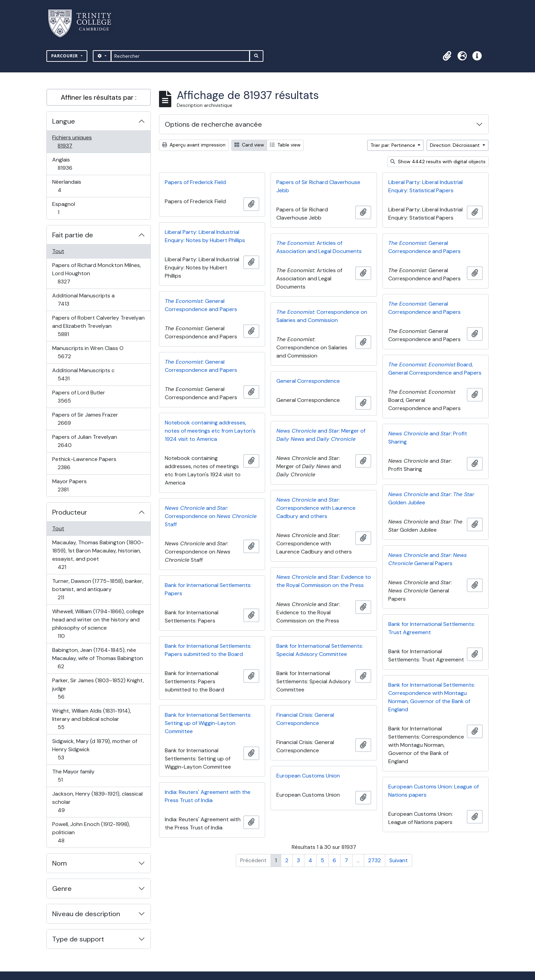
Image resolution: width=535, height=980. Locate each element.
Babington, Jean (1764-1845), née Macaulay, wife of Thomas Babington (97, 658)
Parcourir (65, 56)
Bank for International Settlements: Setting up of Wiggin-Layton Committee (208, 723)
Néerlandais (67, 186)
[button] (447, 56)
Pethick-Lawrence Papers (84, 463)
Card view (249, 145)
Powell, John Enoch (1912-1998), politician (91, 832)
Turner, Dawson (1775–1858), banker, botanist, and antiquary (98, 589)
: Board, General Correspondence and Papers (435, 369)
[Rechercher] (180, 56)
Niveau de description (86, 914)
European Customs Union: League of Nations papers (433, 791)
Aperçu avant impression (194, 145)
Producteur (70, 512)
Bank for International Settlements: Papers (208, 589)
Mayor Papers (70, 485)
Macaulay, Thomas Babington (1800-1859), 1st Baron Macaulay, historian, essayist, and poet (98, 555)
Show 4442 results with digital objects (438, 162)
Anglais (72, 164)
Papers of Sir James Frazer (85, 419)
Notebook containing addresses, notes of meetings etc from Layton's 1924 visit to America (210, 431)
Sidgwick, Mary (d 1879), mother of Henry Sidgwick (95, 749)
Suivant (399, 860)
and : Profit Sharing (428, 438)
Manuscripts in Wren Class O (88, 352)
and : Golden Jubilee (431, 498)
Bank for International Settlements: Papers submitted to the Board (208, 650)
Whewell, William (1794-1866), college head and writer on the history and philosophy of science (98, 624)
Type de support (78, 939)
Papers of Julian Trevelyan (84, 441)
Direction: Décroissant (456, 145)
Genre (62, 888)
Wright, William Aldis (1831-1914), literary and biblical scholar (91, 719)
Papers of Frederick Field (195, 182)
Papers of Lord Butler (78, 397)
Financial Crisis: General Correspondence (305, 719)
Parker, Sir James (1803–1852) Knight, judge (98, 689)
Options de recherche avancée (213, 124)
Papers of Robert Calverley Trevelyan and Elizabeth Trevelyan (98, 326)
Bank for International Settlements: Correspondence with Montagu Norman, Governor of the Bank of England (432, 697)
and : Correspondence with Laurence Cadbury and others (316, 508)
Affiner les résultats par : (99, 97)
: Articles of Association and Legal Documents (319, 247)
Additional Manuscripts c (83, 374)
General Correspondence (308, 381)
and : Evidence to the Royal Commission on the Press (324, 581)
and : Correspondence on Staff (211, 516)
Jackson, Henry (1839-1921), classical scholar (97, 802)
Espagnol (66, 208)
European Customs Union (308, 776)
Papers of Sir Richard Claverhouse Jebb (318, 186)
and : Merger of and (321, 435)
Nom (60, 863)
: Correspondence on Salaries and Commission (322, 316)
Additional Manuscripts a (83, 300)
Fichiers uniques (72, 142)
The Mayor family (73, 776)
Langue (64, 121)
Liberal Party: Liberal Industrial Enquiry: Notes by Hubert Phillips (205, 236)
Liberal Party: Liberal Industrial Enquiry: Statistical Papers (425, 186)
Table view (285, 145)
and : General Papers (428, 559)
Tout (58, 251)
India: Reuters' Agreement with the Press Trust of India (208, 796)
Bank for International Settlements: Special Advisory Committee (320, 650)
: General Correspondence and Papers (424, 247)
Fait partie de (73, 235)
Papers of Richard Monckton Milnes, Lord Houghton (96, 273)
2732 (374, 860)
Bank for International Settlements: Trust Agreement (432, 628)
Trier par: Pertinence (394, 145)
